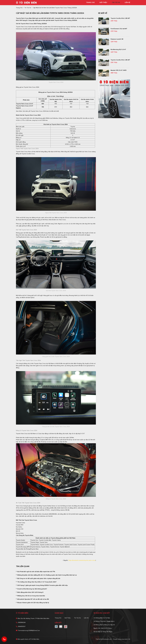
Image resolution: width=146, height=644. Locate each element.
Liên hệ (86, 618)
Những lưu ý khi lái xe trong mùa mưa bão (31, 596)
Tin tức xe (77, 618)
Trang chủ (58, 618)
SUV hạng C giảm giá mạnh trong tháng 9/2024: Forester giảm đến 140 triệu (43, 585)
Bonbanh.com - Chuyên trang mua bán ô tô (117, 639)
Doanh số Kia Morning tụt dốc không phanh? (32, 589)
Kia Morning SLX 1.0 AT (118, 49)
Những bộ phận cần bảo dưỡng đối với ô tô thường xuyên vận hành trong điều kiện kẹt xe (47, 575)
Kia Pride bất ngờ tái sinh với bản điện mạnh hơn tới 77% (36, 572)
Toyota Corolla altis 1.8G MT (120, 18)
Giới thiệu (68, 618)
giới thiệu (103, 2)
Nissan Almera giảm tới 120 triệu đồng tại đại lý (33, 603)
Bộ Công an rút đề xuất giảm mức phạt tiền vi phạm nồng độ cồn (39, 578)
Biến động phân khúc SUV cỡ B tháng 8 (30, 592)
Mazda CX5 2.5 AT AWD (119, 70)
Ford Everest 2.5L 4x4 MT (119, 29)
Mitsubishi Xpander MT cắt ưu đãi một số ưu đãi (33, 599)
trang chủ (90, 2)
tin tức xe (116, 2)
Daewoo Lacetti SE (117, 39)
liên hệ (127, 2)
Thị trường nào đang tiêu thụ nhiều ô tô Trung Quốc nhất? (37, 582)
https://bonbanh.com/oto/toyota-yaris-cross (82, 560)
